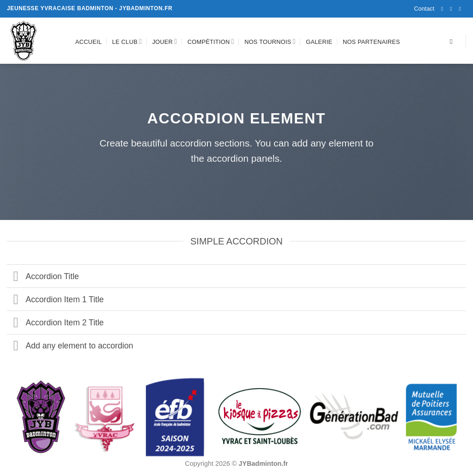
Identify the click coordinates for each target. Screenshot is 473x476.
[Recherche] (453, 42)
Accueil (88, 42)
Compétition (211, 41)
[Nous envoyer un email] (461, 9)
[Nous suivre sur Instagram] (453, 9)
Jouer (164, 41)
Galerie (319, 42)
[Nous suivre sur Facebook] (444, 9)
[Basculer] (16, 277)
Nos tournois (270, 41)
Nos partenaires (371, 42)
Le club (127, 41)
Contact (424, 9)
